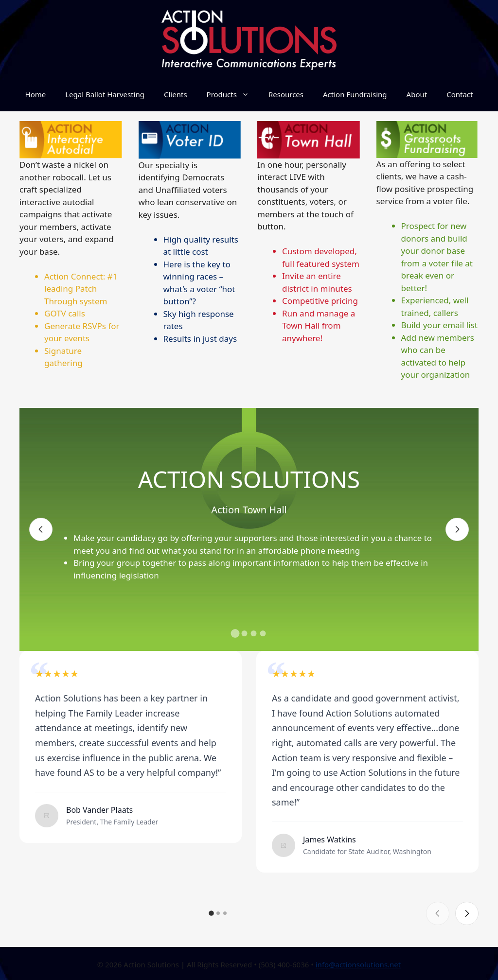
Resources (286, 94)
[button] (235, 633)
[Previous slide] (41, 529)
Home (36, 94)
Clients (176, 94)
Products (233, 94)
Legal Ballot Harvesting (105, 94)
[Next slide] (457, 529)
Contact (460, 94)
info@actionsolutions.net (358, 964)
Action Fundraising (355, 94)
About (417, 94)
